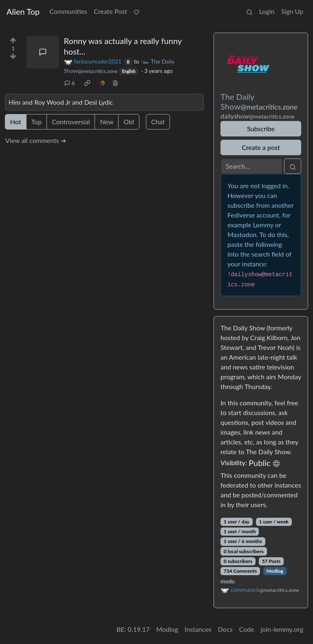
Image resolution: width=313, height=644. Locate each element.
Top (37, 122)
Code (247, 629)
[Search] (251, 166)
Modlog (275, 571)
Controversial (71, 122)
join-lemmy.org (282, 629)
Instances (198, 629)
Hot (16, 122)
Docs (225, 629)
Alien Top (23, 11)
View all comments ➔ (36, 140)
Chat (158, 122)
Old (129, 122)
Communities (68, 11)
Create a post (261, 147)
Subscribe (261, 129)
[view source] (115, 83)
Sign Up (292, 11)
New (107, 122)
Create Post (110, 11)
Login (267, 11)
